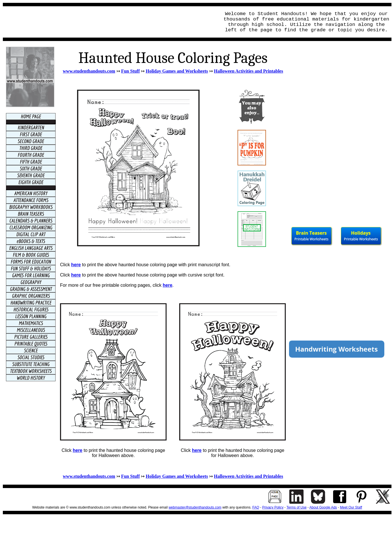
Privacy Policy (273, 507)
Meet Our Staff (351, 507)
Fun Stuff (130, 71)
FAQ (256, 507)
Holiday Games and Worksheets (177, 71)
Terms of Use (297, 507)
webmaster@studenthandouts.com (195, 507)
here (76, 265)
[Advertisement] (110, 22)
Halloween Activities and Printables (248, 71)
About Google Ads (323, 507)
